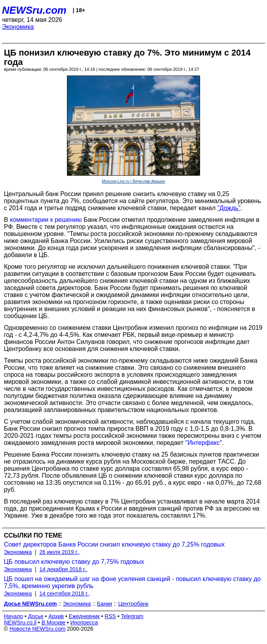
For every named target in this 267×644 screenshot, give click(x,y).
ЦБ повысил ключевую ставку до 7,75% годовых (74, 562)
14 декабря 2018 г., (64, 569)
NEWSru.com (34, 10)
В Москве (53, 622)
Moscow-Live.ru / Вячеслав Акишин (133, 181)
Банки (105, 604)
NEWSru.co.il (20, 622)
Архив (56, 616)
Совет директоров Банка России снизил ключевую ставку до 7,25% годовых (114, 544)
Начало (14, 616)
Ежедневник (84, 616)
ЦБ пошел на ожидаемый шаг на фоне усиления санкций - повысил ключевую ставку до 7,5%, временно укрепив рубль (132, 582)
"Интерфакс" (204, 443)
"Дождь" (229, 208)
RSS (110, 616)
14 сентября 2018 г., (65, 594)
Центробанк (133, 604)
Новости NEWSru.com (37, 629)
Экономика (18, 27)
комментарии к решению (46, 220)
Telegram (132, 616)
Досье (36, 616)
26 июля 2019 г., (60, 552)
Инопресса (84, 622)
